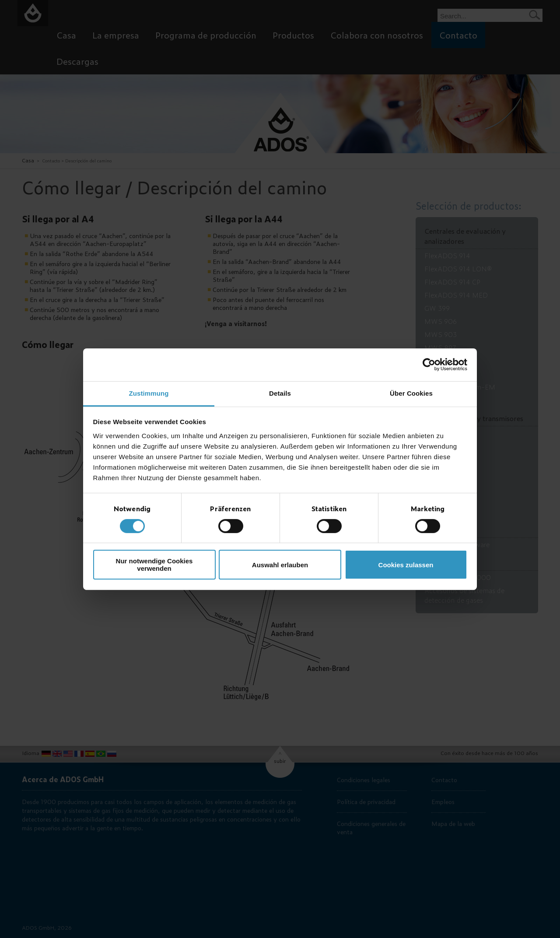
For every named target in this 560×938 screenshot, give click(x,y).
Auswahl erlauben (280, 565)
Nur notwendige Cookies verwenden (154, 565)
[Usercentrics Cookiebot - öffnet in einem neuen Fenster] (429, 365)
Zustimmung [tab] (149, 393)
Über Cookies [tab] (411, 393)
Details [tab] (280, 393)
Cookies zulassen (406, 565)
